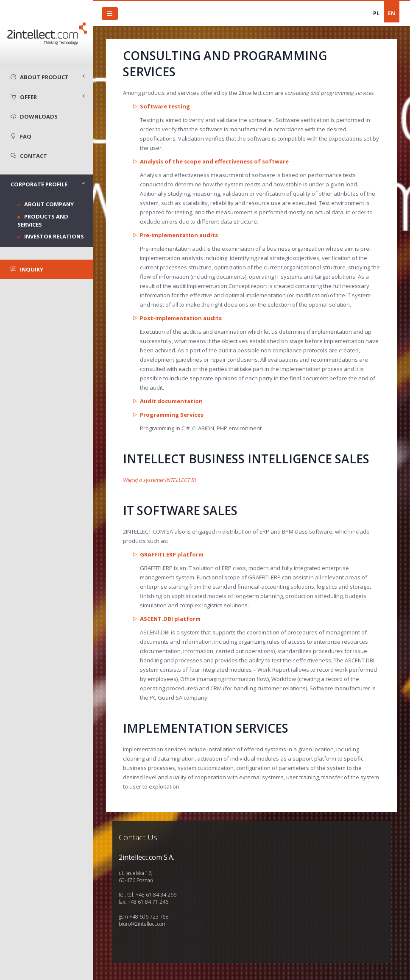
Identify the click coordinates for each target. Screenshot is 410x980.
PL (376, 13)
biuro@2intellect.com (143, 924)
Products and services (43, 220)
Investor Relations (54, 236)
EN (392, 13)
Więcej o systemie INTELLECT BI (160, 480)
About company (49, 204)
